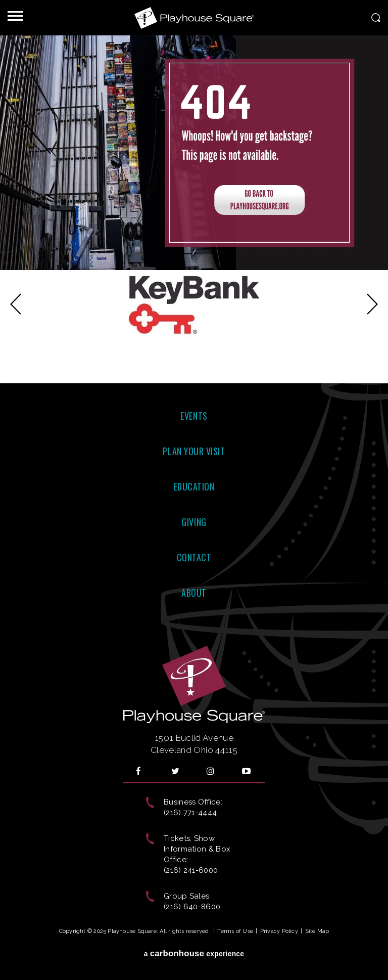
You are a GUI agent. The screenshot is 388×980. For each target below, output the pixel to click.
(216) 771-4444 (190, 813)
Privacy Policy (279, 931)
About (194, 593)
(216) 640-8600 (192, 907)
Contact (194, 557)
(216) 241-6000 (191, 870)
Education (194, 486)
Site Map (317, 931)
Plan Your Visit (194, 451)
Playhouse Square (194, 18)
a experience (194, 953)
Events (194, 416)
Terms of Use (235, 931)
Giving (194, 522)
